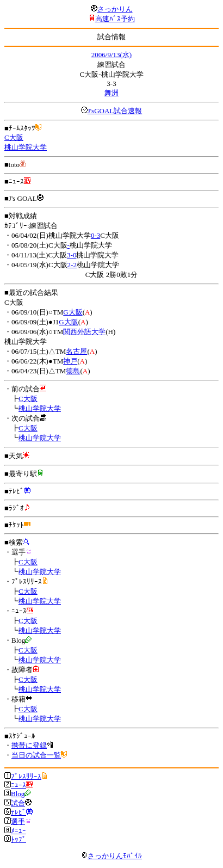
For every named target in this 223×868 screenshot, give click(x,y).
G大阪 (73, 312)
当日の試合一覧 (36, 755)
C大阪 (14, 137)
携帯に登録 (29, 745)
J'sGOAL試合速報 (115, 111)
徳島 (73, 371)
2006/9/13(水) (112, 55)
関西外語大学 (84, 332)
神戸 (70, 361)
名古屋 (76, 351)
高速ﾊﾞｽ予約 (115, 19)
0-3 (95, 235)
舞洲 (112, 93)
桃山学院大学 (26, 147)
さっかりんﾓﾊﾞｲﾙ (112, 856)
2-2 (72, 265)
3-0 (72, 255)
